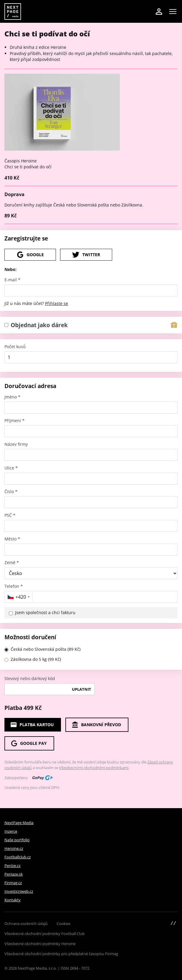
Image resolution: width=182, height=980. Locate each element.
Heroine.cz (14, 848)
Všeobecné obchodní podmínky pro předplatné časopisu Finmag (61, 954)
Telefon (14, 586)
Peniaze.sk (14, 874)
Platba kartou (32, 725)
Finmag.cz (13, 883)
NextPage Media (19, 823)
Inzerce (11, 831)
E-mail (12, 280)
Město (12, 539)
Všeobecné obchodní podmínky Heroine (40, 944)
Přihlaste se (57, 303)
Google (30, 254)
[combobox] (19, 597)
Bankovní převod (96, 725)
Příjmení (15, 421)
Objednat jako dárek (39, 325)
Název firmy (16, 444)
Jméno (12, 397)
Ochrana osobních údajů (26, 924)
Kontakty (13, 900)
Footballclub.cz (18, 857)
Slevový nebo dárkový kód (30, 679)
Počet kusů (15, 347)
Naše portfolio (17, 840)
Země (12, 563)
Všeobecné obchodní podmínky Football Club (45, 934)
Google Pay (29, 743)
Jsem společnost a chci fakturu (45, 612)
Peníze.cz (12, 866)
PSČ (10, 515)
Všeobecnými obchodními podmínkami (94, 768)
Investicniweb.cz (19, 891)
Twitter (86, 254)
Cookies (63, 924)
